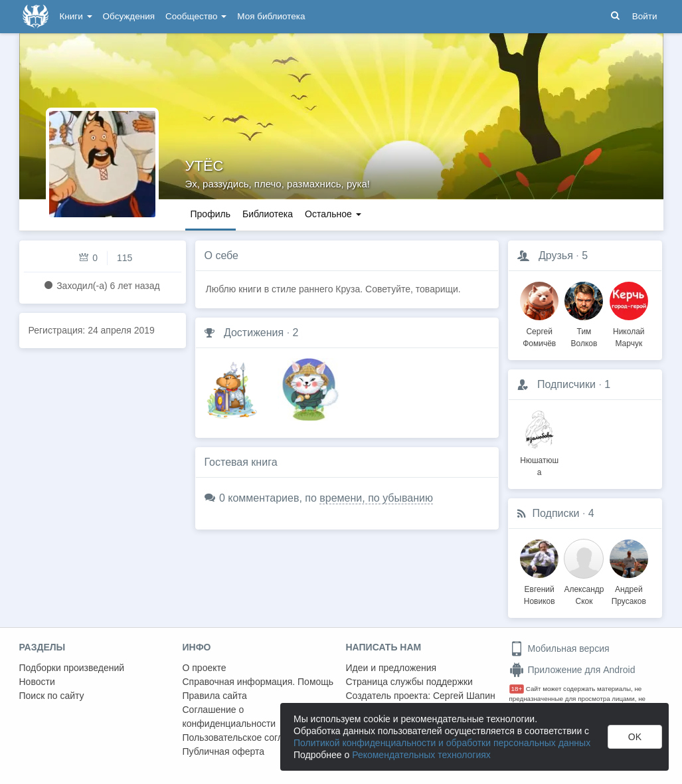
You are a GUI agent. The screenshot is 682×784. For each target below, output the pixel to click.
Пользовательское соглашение (250, 737)
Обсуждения (129, 16)
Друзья (556, 255)
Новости (37, 682)
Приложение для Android (572, 670)
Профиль (211, 214)
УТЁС (205, 166)
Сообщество (196, 16)
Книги (76, 16)
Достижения (254, 333)
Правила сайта (215, 696)
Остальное (333, 214)
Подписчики (566, 384)
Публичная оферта (224, 751)
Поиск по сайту (52, 696)
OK (635, 737)
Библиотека (268, 214)
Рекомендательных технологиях (421, 755)
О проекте (205, 668)
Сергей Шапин (464, 696)
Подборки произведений (72, 668)
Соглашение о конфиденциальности (229, 717)
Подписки (556, 513)
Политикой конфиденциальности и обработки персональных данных (442, 743)
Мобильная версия (559, 648)
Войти (645, 16)
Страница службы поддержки (409, 682)
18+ (517, 689)
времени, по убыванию (376, 498)
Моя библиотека (271, 16)
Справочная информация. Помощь (258, 682)
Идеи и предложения (391, 668)
